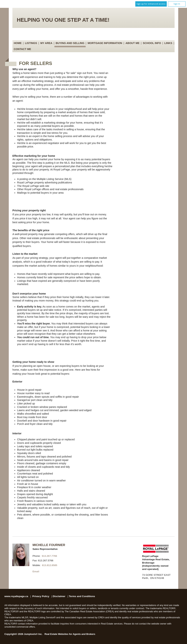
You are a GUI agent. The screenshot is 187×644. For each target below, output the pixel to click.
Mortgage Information (105, 43)
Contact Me (22, 49)
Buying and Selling (70, 43)
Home (18, 43)
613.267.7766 (49, 556)
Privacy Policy (41, 596)
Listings (31, 43)
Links (168, 43)
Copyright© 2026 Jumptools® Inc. (23, 634)
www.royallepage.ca (16, 596)
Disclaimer (59, 596)
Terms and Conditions (82, 596)
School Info (152, 43)
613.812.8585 (50, 565)
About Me (132, 43)
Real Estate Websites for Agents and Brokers (70, 634)
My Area (46, 43)
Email (36, 571)
